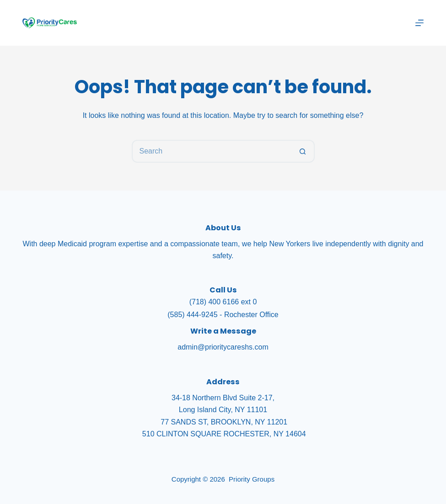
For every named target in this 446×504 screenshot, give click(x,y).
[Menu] (419, 23)
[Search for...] (212, 151)
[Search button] (303, 151)
